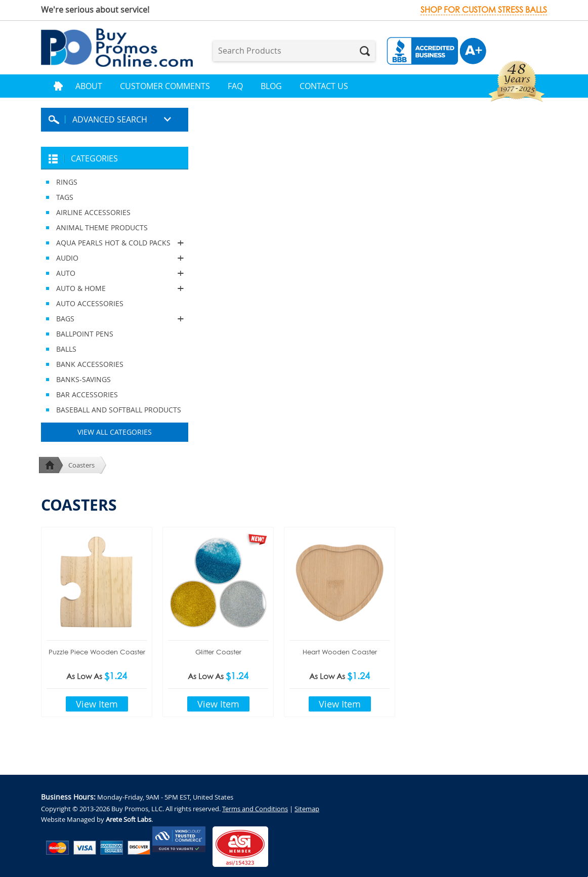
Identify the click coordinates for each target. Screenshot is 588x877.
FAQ (235, 86)
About (89, 86)
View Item (97, 704)
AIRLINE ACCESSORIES (93, 212)
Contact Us (324, 86)
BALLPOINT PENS (85, 334)
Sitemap (307, 809)
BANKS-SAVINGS (83, 379)
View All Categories (115, 432)
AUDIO (115, 258)
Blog (271, 86)
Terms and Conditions (255, 809)
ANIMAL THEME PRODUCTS (102, 227)
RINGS (67, 182)
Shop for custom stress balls (484, 10)
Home (58, 86)
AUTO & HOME (115, 288)
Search (365, 51)
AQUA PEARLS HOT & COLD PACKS (115, 243)
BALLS (66, 349)
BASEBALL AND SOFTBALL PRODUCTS (119, 410)
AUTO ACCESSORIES (90, 303)
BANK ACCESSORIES (90, 364)
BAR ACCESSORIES (87, 394)
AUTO (115, 273)
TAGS (65, 197)
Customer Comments (165, 86)
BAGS (115, 319)
